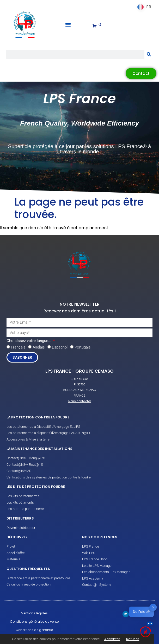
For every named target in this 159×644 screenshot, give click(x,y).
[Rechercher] (149, 54)
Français (18, 347)
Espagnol (60, 347)
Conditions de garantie (34, 630)
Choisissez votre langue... (29, 341)
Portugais (83, 347)
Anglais (39, 347)
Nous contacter (80, 401)
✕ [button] (153, 607)
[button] (68, 25)
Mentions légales (34, 613)
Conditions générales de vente (34, 622)
